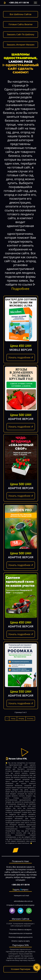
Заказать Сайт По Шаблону (21, 34)
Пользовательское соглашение (20, 933)
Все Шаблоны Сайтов (21, 14)
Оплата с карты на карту (21, 941)
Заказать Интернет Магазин (20, 45)
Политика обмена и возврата (20, 930)
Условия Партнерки (20, 969)
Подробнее (20, 289)
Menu (35, 3)
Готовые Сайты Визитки (20, 24)
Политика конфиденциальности (20, 937)
